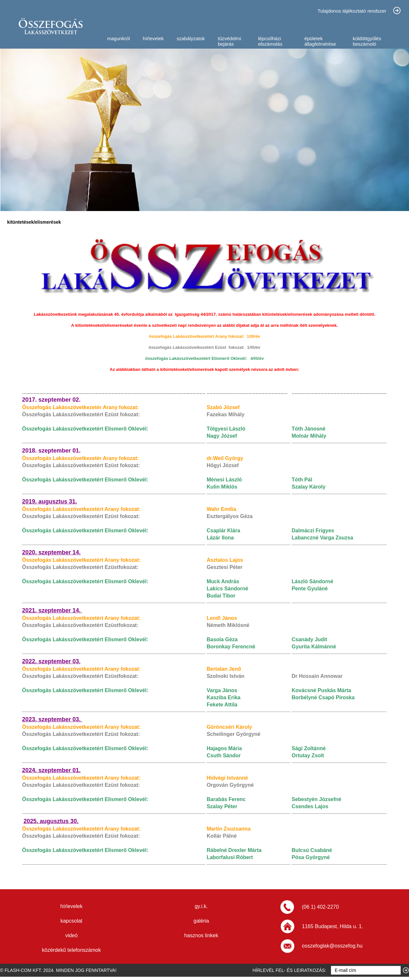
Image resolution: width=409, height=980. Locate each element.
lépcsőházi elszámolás (270, 41)
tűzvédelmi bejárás (229, 41)
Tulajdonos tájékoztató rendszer (352, 11)
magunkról (118, 38)
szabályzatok (191, 38)
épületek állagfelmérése (320, 41)
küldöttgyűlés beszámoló (367, 41)
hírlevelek (153, 38)
